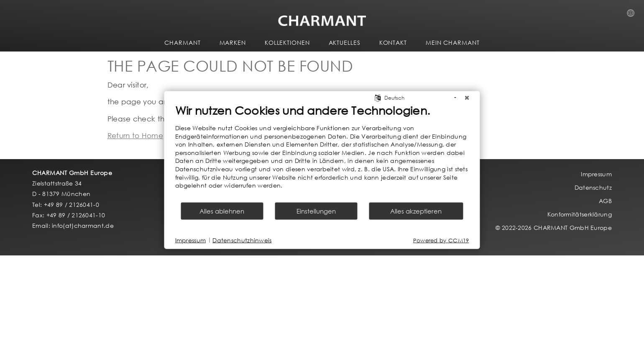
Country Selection (633, 15)
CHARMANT (182, 42)
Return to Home (135, 135)
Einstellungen (316, 211)
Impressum (191, 240)
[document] (322, 152)
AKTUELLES (345, 42)
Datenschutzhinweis (242, 240)
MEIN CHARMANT (453, 42)
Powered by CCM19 (441, 240)
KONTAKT (393, 42)
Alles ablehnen (222, 211)
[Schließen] (467, 98)
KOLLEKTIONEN (287, 42)
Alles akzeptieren (416, 211)
